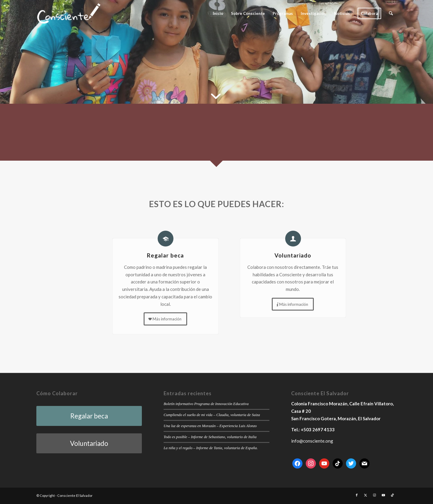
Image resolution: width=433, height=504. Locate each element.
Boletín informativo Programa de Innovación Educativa (206, 404)
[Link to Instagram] (375, 495)
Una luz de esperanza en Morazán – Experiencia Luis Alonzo (210, 426)
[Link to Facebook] (357, 495)
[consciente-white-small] (69, 13)
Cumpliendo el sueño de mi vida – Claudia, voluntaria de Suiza (212, 415)
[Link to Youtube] (384, 495)
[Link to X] (366, 495)
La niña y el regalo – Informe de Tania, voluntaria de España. (211, 448)
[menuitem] (218, 13)
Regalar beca (165, 255)
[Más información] (165, 319)
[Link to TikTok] (392, 495)
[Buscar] (391, 13)
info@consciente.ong (312, 441)
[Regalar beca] (166, 239)
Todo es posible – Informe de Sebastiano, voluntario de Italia (210, 437)
